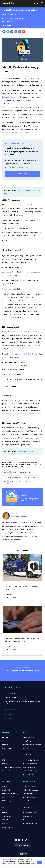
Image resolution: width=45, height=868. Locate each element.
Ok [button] (40, 862)
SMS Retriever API (27, 273)
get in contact (36, 465)
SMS (14, 473)
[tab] (22, 688)
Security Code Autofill (25, 355)
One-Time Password (31, 478)
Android (13, 483)
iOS (5, 483)
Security (6, 473)
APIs (20, 483)
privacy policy (10, 863)
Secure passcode (25, 473)
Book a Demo (22, 174)
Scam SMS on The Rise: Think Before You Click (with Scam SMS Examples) (22, 641)
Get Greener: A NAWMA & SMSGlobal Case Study (21, 589)
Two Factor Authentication (12, 478)
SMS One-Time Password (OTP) (16, 108)
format (8, 290)
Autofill (28, 483)
